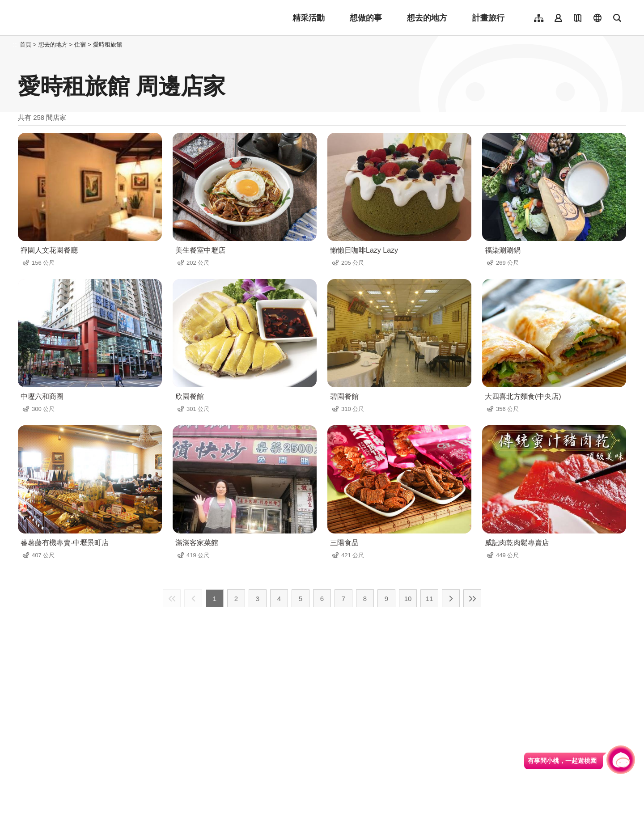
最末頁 (472, 598)
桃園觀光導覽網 (77, 18)
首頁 (25, 44)
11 (430, 599)
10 (408, 599)
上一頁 (193, 598)
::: (15, 44)
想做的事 (366, 18)
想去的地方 (427, 18)
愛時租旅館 (108, 44)
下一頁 (451, 598)
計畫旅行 (488, 18)
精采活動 (309, 18)
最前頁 (172, 598)
